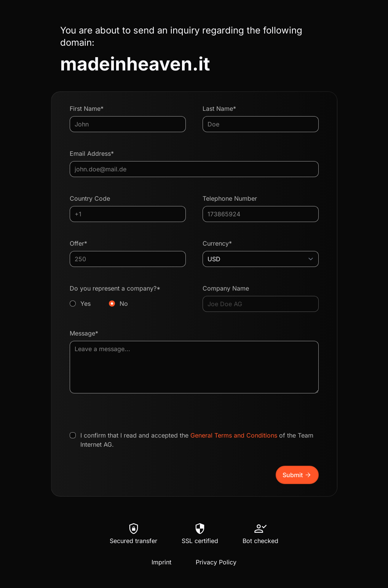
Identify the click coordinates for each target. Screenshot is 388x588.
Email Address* (92, 153)
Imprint (161, 562)
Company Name (226, 288)
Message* (84, 333)
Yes (85, 304)
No (124, 304)
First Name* (87, 109)
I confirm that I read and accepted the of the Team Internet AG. (197, 440)
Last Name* (219, 109)
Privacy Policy (216, 562)
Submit (297, 475)
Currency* (217, 243)
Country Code (90, 198)
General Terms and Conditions (234, 435)
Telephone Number (230, 198)
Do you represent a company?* (128, 296)
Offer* (78, 243)
